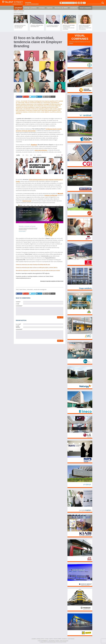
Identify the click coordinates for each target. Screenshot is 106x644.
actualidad (18, 8)
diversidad (30, 290)
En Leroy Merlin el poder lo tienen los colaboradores (53, 26)
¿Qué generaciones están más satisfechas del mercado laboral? (20, 27)
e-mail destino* (18, 327)
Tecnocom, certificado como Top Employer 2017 (37, 26)
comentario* (19, 306)
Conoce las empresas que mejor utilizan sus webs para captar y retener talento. (37, 267)
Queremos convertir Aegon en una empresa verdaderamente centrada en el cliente (69, 27)
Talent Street (23, 290)
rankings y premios (30, 8)
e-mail (17, 304)
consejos (42, 8)
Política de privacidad (64, 641)
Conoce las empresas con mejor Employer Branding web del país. (33, 264)
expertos (50, 8)
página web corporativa (41, 150)
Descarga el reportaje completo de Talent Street (52, 281)
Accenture (34, 145)
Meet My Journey (27, 201)
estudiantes (74, 8)
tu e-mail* (18, 324)
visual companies (85, 8)
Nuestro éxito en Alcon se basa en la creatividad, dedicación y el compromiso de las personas (85, 27)
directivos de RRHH (61, 8)
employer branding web (51, 195)
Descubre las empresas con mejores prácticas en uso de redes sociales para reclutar (38, 270)
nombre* (18, 302)
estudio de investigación (40, 290)
